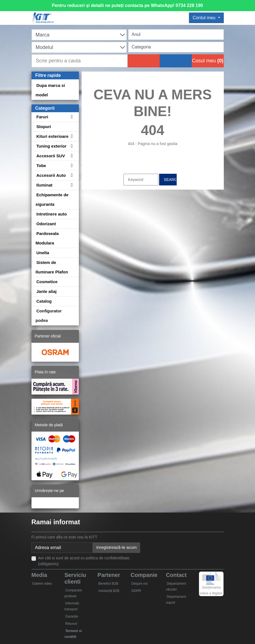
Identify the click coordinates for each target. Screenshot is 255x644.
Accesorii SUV (51, 156)
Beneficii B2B (108, 584)
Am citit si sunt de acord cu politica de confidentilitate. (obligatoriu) (84, 561)
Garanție (72, 616)
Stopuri (44, 127)
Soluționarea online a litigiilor (211, 586)
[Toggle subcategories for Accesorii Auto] (71, 175)
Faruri (42, 117)
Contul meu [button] (205, 18)
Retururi (71, 624)
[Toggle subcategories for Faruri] (71, 117)
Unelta (43, 253)
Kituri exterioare (53, 136)
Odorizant (46, 224)
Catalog (44, 301)
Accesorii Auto (51, 175)
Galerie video (42, 584)
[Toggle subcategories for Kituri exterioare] (71, 136)
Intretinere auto (52, 214)
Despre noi (139, 584)
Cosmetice (47, 282)
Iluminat (45, 185)
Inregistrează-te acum (116, 547)
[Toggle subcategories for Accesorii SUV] (71, 156)
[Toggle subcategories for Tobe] (71, 166)
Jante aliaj (47, 291)
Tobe (41, 166)
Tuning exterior (52, 146)
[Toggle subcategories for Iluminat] (71, 185)
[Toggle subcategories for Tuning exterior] (71, 146)
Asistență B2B (109, 591)
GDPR (136, 591)
